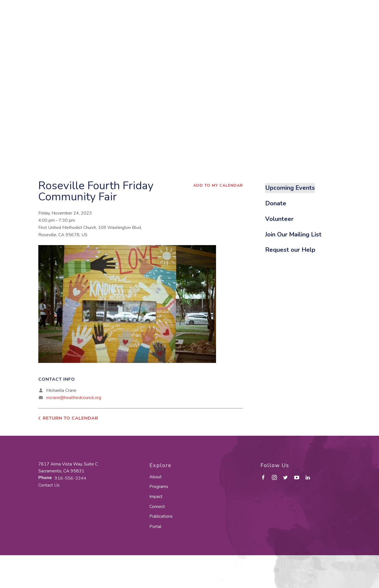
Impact (156, 497)
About (155, 477)
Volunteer (279, 219)
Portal (155, 527)
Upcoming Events (290, 188)
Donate (276, 203)
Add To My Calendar (218, 185)
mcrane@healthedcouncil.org (74, 398)
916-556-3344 (71, 478)
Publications (161, 516)
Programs (159, 487)
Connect (157, 507)
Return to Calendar (71, 418)
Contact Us (49, 485)
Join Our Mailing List (293, 235)
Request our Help (290, 250)
